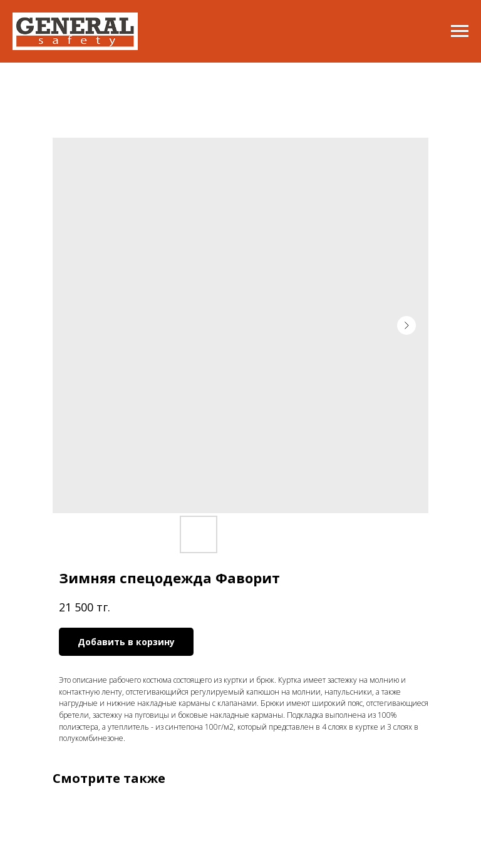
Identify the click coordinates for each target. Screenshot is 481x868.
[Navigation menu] (460, 31)
